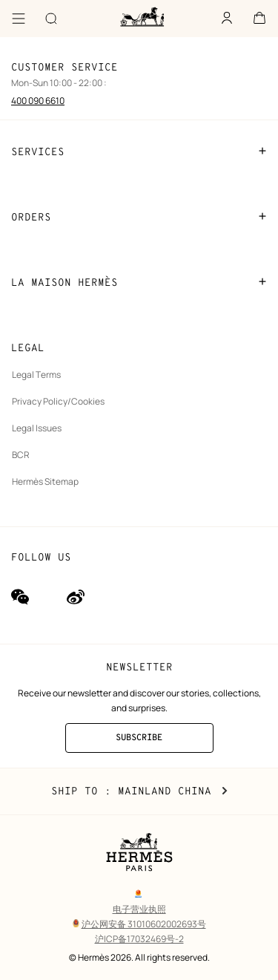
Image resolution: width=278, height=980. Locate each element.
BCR (21, 455)
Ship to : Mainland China (139, 791)
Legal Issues (37, 428)
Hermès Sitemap (45, 481)
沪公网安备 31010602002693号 (139, 924)
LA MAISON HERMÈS (139, 282)
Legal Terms (36, 375)
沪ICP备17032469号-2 (139, 939)
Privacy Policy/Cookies (58, 401)
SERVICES (139, 151)
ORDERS (139, 217)
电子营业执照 (139, 909)
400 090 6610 (38, 101)
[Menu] (19, 19)
